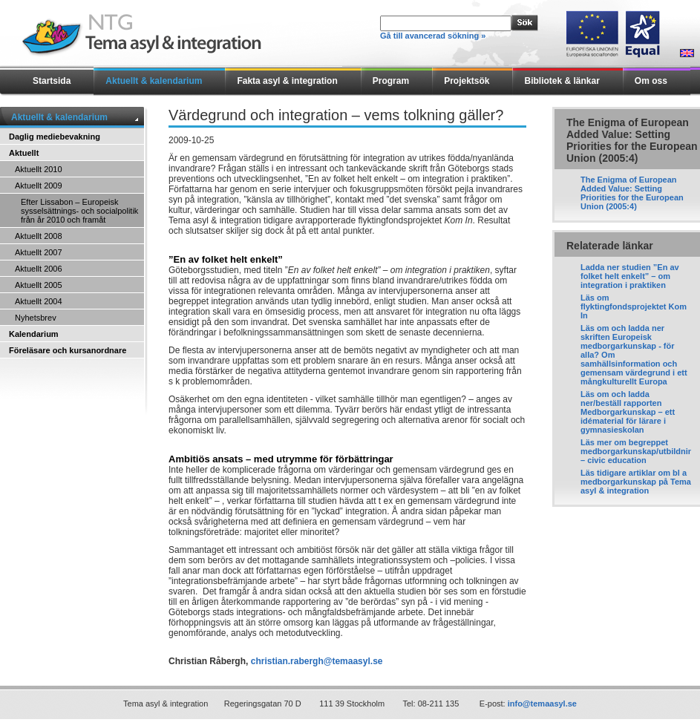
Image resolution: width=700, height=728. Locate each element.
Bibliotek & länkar (562, 81)
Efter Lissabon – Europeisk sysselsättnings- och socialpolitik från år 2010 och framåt (79, 211)
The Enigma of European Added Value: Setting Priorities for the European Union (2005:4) (632, 193)
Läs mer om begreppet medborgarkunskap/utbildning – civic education (639, 451)
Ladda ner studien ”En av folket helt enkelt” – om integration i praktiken (630, 276)
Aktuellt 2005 (39, 285)
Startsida (52, 81)
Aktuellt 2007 (39, 252)
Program (391, 81)
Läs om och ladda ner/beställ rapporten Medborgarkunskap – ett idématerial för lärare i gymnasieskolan (628, 412)
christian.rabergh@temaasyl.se (317, 661)
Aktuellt (24, 153)
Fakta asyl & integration (287, 81)
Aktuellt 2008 (39, 236)
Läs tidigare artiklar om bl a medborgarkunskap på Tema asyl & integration (636, 482)
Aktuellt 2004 (39, 301)
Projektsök (467, 81)
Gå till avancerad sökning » (433, 36)
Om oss (651, 81)
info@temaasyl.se (542, 704)
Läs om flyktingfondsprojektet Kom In (634, 306)
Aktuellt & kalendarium (154, 81)
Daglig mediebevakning (55, 137)
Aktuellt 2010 (39, 169)
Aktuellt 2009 (39, 186)
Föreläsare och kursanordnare (68, 350)
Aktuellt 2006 (39, 269)
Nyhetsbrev (36, 318)
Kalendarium (34, 334)
